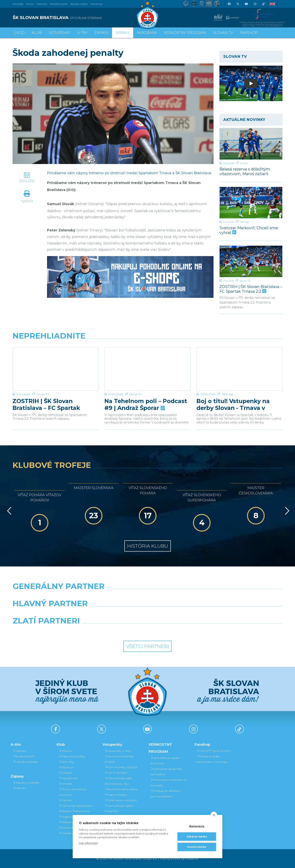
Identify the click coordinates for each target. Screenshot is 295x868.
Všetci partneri (147, 646)
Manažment (68, 778)
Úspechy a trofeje (72, 756)
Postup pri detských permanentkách (166, 794)
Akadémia (147, 33)
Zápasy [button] (101, 33)
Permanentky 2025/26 (121, 767)
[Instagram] (255, 4)
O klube (65, 773)
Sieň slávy (66, 762)
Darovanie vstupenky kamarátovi (166, 772)
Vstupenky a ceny (118, 751)
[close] (214, 815)
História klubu (148, 546)
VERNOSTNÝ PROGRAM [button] (185, 33)
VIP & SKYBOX (116, 773)
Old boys (66, 767)
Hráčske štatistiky (25, 762)
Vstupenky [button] (59, 33)
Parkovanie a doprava (120, 800)
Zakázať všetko (197, 837)
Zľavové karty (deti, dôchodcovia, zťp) (118, 781)
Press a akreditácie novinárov (73, 792)
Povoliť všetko (197, 847)
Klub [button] (37, 33)
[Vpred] (286, 511)
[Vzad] (9, 511)
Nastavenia (197, 826)
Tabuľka (19, 788)
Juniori (244, 163)
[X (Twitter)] (238, 4)
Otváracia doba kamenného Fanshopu (212, 759)
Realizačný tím (24, 756)
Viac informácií (88, 843)
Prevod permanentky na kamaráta (168, 783)
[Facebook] (229, 4)
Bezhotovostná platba (121, 789)
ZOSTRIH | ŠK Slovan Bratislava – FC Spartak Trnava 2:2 (251, 289)
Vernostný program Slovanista (119, 808)
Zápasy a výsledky (26, 783)
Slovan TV (245, 281)
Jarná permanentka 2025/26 (119, 759)
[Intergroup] (113, 631)
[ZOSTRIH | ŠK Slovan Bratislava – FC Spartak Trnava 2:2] (251, 261)
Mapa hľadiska (116, 795)
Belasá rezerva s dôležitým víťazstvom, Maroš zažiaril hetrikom (245, 171)
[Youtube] (246, 4)
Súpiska (19, 751)
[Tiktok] (263, 4)
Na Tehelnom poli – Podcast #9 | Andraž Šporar (146, 391)
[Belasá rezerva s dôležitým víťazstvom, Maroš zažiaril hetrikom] (251, 144)
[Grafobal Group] (182, 631)
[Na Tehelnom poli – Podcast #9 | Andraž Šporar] (147, 362)
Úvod (19, 33)
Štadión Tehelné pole (74, 811)
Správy (123, 33)
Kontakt (65, 784)
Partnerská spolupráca (75, 806)
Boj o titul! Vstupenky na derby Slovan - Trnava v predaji (233, 391)
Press (30, 4)
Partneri (65, 800)
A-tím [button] (82, 33)
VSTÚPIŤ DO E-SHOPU (214, 751)
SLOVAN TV (223, 33)
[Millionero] (182, 613)
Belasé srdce (79, 4)
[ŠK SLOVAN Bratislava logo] (147, 15)
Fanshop (97, 4)
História (65, 751)
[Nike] (147, 596)
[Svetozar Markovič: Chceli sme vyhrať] (251, 203)
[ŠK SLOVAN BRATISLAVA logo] (79, 18)
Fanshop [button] (249, 33)
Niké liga (244, 222)
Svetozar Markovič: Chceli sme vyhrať (249, 230)
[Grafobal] (113, 613)
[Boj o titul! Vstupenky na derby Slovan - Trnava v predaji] (239, 362)
